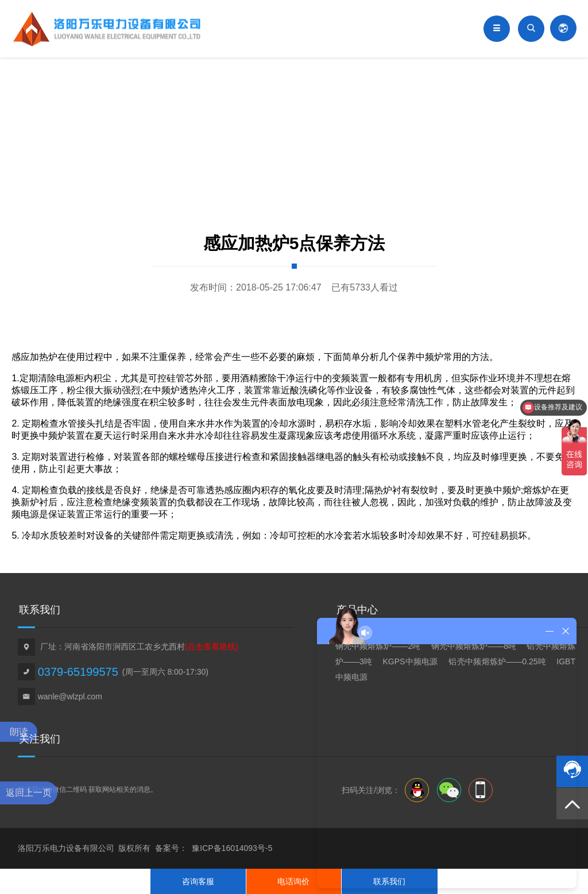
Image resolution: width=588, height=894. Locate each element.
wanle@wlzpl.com (70, 696)
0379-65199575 (78, 672)
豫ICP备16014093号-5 (232, 848)
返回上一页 (29, 793)
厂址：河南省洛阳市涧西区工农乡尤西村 (139, 647)
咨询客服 (198, 881)
